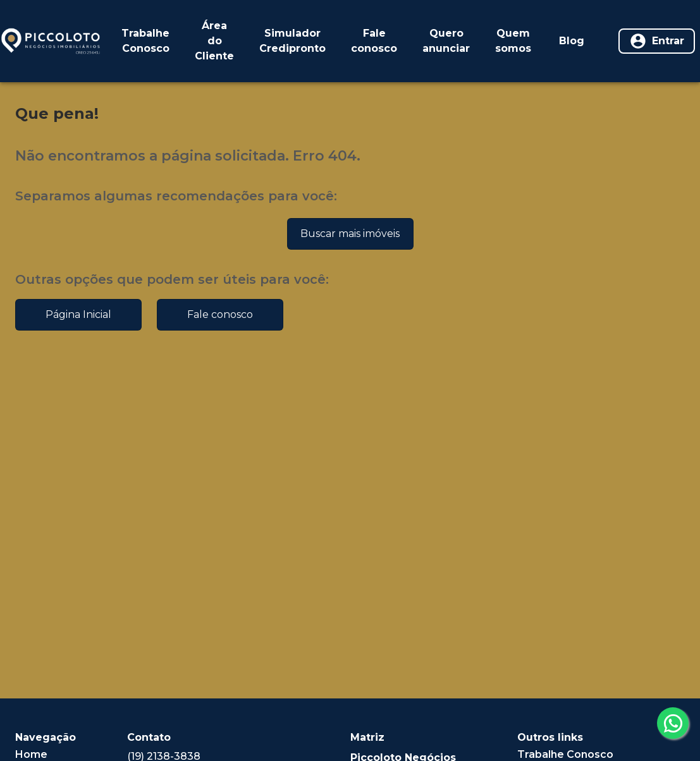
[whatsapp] (673, 723)
